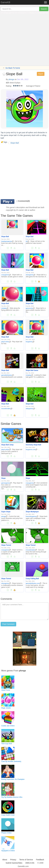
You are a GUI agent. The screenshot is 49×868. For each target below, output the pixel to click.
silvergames (31, 275)
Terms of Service (26, 860)
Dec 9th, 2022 (23, 79)
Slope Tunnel (6, 545)
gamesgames (6, 483)
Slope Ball (5, 237)
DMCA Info (30, 863)
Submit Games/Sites (14, 863)
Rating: (9, 86)
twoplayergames (7, 241)
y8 (28, 241)
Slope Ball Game (32, 370)
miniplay (5, 308)
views (12, 83)
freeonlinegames (32, 516)
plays (18, 83)
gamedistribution (7, 375)
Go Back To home (13, 68)
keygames (30, 342)
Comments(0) (23, 201)
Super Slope (6, 512)
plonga (11, 79)
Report (41, 74)
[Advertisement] (24, 40)
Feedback (40, 860)
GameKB (5, 2)
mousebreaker (7, 409)
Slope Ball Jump (7, 445)
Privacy (13, 860)
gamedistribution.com (34, 583)
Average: (30, 86)
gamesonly (30, 308)
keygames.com (32, 449)
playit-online (6, 342)
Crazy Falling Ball (32, 579)
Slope (3, 478)
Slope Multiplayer (32, 512)
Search (44, 9)
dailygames (30, 409)
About (5, 860)
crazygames (6, 275)
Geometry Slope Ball (34, 445)
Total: (37, 86)
